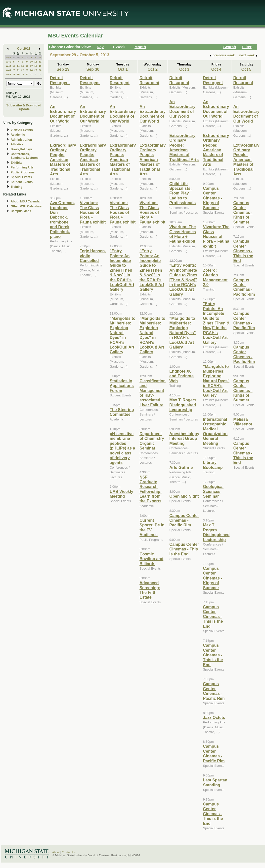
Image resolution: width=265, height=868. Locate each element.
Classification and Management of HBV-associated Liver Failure (153, 393)
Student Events (22, 182)
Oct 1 (123, 69)
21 (18, 70)
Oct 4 (216, 69)
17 (31, 66)
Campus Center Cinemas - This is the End (184, 549)
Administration (21, 140)
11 (36, 62)
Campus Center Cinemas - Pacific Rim (184, 520)
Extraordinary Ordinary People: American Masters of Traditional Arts (63, 160)
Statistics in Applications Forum (122, 386)
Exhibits (17, 163)
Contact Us (69, 852)
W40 (8, 57)
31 (31, 74)
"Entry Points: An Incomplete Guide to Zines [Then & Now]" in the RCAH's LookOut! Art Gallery (122, 270)
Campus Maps (21, 211)
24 (31, 70)
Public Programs (23, 172)
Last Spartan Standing (215, 782)
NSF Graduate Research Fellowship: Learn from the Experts (151, 489)
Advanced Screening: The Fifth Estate (150, 590)
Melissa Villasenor (243, 422)
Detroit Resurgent (60, 80)
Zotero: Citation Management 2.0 (215, 277)
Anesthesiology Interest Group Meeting (184, 438)
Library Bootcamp (213, 465)
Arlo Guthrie (181, 467)
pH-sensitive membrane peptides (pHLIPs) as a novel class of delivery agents (122, 448)
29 (14, 57)
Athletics (17, 144)
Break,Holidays (22, 149)
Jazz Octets (214, 717)
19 (40, 66)
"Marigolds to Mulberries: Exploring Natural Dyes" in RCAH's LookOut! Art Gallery (123, 335)
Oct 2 (153, 69)
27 (14, 74)
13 (14, 66)
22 (22, 70)
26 (40, 70)
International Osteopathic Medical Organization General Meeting (215, 431)
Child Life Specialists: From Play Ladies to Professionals (182, 193)
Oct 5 (246, 69)
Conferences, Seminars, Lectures (25, 156)
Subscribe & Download (24, 105)
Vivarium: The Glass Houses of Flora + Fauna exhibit (93, 212)
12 (40, 62)
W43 (8, 70)
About (56, 852)
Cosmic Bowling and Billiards (151, 559)
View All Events (22, 130)
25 (36, 70)
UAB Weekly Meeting (121, 494)
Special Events (21, 177)
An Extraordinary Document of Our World (63, 114)
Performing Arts (22, 167)
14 (18, 66)
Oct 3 (184, 69)
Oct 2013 (24, 48)
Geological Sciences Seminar (213, 491)
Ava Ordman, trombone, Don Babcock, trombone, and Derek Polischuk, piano (62, 220)
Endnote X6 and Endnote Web (181, 376)
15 (22, 66)
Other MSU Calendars (26, 206)
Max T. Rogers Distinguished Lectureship (183, 405)
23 (27, 70)
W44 (8, 74)
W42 (8, 66)
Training (17, 187)
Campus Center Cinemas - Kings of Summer (213, 198)
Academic (18, 135)
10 (31, 62)
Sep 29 (63, 69)
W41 (8, 62)
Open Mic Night (184, 496)
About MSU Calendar (26, 201)
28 (18, 74)
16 (27, 66)
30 (18, 57)
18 (36, 66)
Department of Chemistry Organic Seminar (152, 441)
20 (14, 70)
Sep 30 (93, 69)
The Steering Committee (122, 412)
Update (24, 109)
